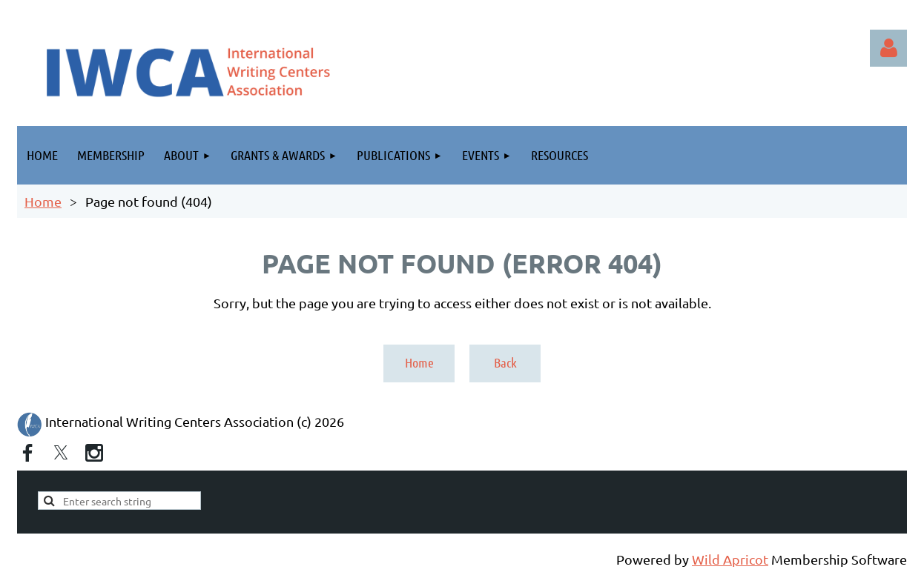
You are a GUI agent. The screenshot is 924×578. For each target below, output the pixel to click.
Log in (888, 48)
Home (43, 201)
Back (505, 362)
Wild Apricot (730, 559)
